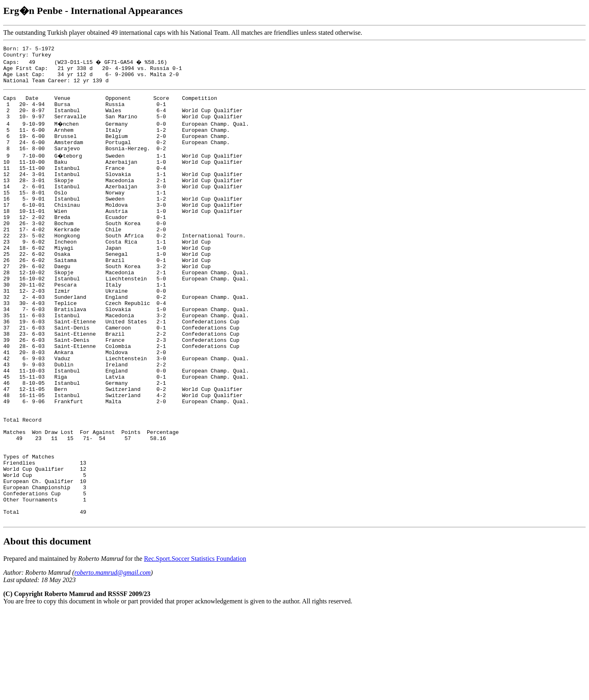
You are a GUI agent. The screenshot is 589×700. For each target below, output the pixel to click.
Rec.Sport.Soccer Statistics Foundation (195, 647)
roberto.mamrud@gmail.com (113, 661)
